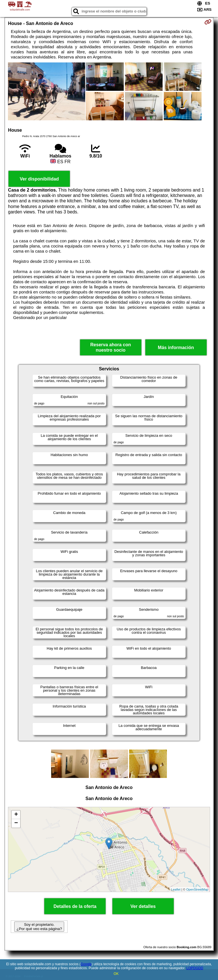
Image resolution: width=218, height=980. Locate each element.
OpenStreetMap (197, 889)
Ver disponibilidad (39, 179)
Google (86, 964)
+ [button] (16, 815)
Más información (176, 348)
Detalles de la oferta (75, 906)
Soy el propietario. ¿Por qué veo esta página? (39, 927)
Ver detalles (143, 906)
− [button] (16, 823)
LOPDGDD (195, 968)
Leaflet (176, 889)
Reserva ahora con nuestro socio (111, 347)
